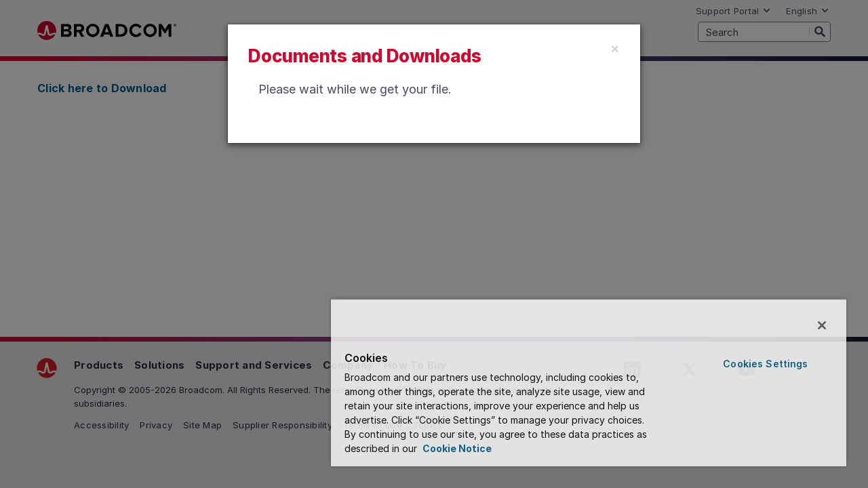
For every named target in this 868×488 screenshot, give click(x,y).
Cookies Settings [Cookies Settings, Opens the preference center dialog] (767, 364)
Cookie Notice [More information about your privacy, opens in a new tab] (468, 448)
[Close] (615, 48)
